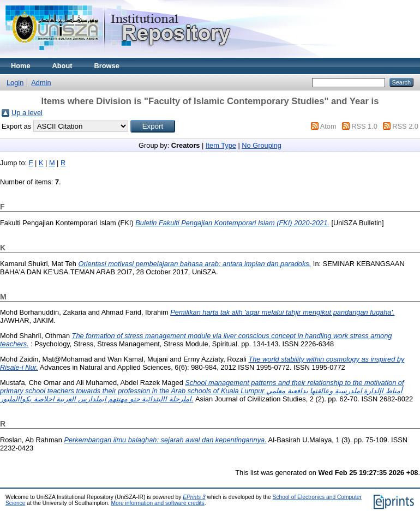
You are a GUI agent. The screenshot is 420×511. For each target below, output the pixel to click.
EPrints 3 (194, 497)
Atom (328, 126)
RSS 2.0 (405, 126)
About (62, 66)
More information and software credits (157, 503)
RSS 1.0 (364, 126)
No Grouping (262, 145)
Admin (41, 83)
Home (21, 66)
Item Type (221, 145)
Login (15, 83)
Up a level (27, 113)
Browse (107, 66)
